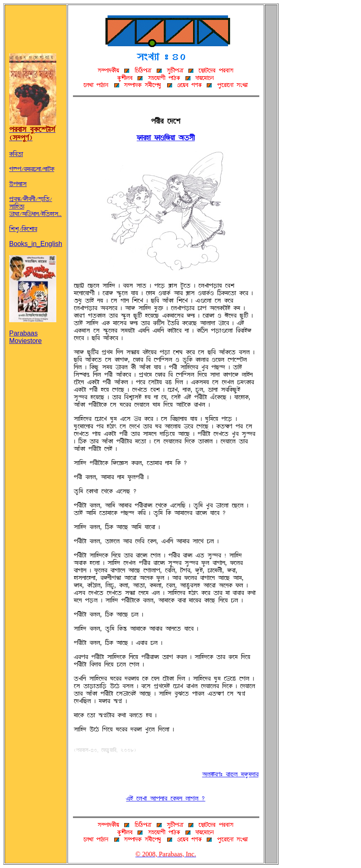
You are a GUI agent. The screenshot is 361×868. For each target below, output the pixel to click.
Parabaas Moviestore (33, 330)
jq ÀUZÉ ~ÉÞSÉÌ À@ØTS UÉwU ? (165, 798)
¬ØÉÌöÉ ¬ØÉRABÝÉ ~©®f (166, 138)
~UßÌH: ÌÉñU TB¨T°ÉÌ (230, 774)
